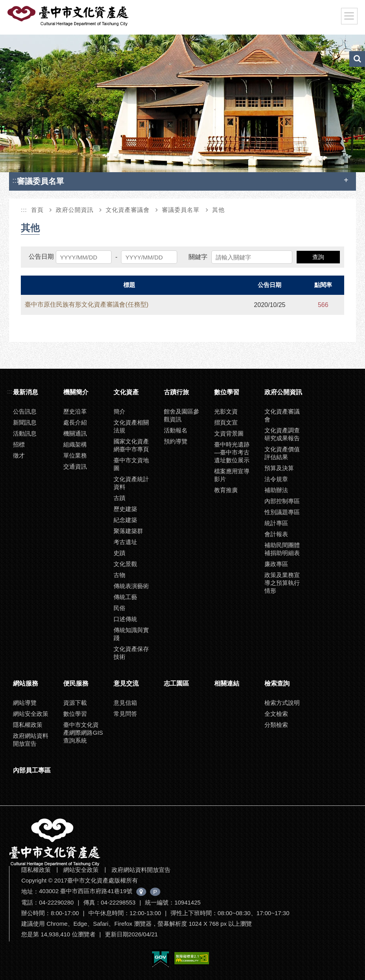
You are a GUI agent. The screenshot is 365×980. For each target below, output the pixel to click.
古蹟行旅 (176, 392)
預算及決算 (279, 468)
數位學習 (227, 392)
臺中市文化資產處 (69, 16)
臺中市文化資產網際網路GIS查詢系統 (83, 733)
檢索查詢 (277, 683)
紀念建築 (125, 520)
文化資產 (126, 392)
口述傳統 (125, 619)
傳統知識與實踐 (131, 634)
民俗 (119, 608)
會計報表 (276, 534)
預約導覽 (176, 441)
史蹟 (119, 553)
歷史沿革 (75, 411)
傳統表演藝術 (131, 586)
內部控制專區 (282, 501)
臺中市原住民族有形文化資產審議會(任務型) (87, 304)
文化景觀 (125, 564)
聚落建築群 (128, 531)
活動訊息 (25, 433)
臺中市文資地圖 (131, 464)
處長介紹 (75, 422)
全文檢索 (276, 714)
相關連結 (227, 683)
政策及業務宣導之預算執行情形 (282, 583)
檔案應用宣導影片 (232, 475)
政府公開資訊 (75, 210)
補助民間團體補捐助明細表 (282, 549)
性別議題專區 (282, 512)
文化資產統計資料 (131, 483)
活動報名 (176, 430)
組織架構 (75, 444)
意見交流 (126, 683)
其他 (218, 210)
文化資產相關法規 (131, 426)
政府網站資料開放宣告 (31, 740)
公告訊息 (25, 411)
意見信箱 (125, 703)
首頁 (37, 210)
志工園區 (176, 683)
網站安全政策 (31, 714)
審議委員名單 (181, 210)
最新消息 (26, 392)
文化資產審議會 (128, 210)
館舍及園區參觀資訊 (182, 415)
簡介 (119, 411)
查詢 (318, 257)
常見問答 (125, 714)
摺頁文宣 (226, 422)
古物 (119, 575)
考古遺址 (125, 542)
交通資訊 (75, 466)
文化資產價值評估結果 (282, 453)
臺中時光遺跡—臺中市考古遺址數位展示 (232, 452)
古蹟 (119, 498)
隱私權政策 (28, 725)
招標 (19, 444)
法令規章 (276, 479)
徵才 (19, 455)
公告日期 (41, 256)
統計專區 (276, 523)
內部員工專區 (32, 770)
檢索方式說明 (282, 703)
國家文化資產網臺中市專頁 (131, 445)
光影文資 (226, 411)
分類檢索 (276, 725)
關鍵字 (198, 257)
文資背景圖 (229, 433)
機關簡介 (76, 392)
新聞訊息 (25, 422)
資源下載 (75, 703)
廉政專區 (276, 564)
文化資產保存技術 (131, 653)
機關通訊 (75, 433)
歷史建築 (125, 509)
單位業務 (75, 455)
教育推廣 (226, 490)
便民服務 (76, 683)
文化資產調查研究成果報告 (282, 434)
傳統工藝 (125, 597)
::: (15, 180)
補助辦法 (276, 490)
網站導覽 (25, 703)
